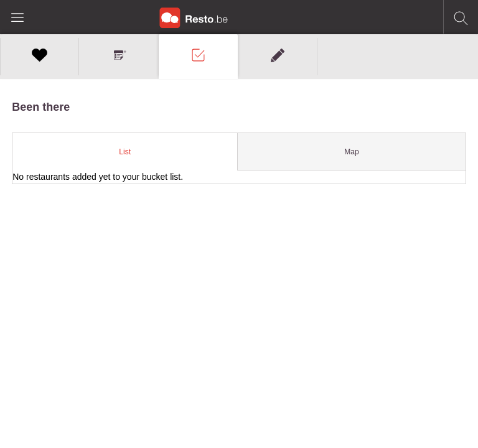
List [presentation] (125, 152)
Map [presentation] (351, 152)
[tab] (125, 152)
